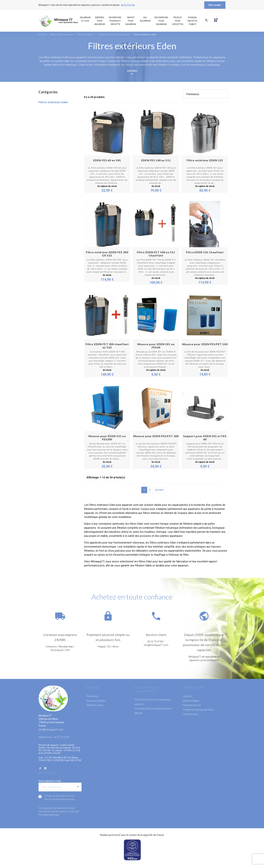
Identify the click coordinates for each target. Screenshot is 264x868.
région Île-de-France (153, 835)
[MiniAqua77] (61, 21)
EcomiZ (116, 835)
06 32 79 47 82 (128, 5)
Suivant (159, 490)
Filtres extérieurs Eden (53, 102)
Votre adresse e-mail (50, 781)
